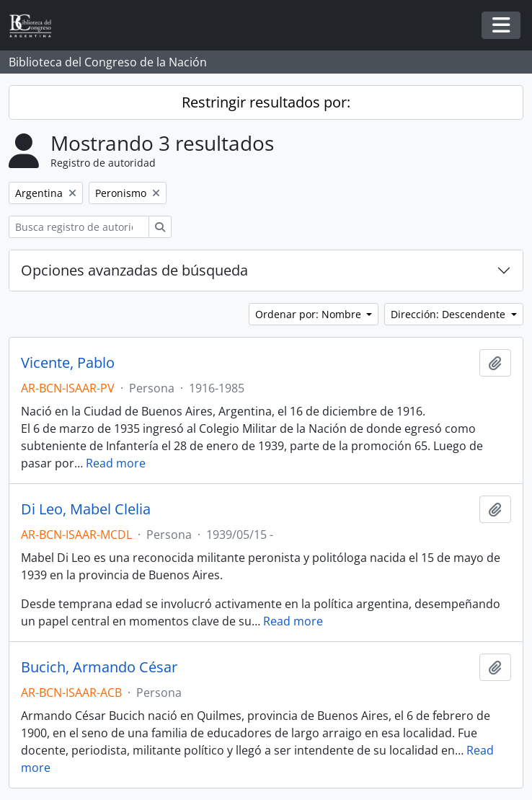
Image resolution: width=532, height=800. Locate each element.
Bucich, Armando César (99, 667)
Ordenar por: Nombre (310, 314)
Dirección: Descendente (449, 314)
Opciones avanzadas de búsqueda (134, 270)
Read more (116, 463)
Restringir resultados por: (266, 102)
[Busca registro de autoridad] (79, 227)
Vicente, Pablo (68, 363)
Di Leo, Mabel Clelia (86, 509)
